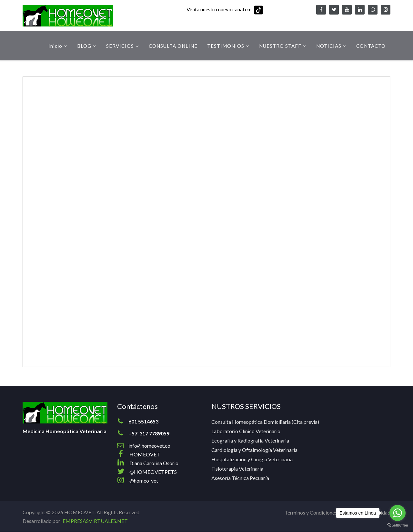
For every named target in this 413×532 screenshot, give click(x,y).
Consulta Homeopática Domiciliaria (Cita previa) (265, 422)
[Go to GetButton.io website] (398, 525)
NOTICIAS (329, 46)
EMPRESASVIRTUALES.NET (95, 521)
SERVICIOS (120, 46)
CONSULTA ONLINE (173, 46)
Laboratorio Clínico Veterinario (246, 431)
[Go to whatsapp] (398, 513)
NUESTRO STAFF (280, 46)
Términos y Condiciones (311, 512)
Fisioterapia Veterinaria (237, 469)
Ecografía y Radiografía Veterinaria (250, 440)
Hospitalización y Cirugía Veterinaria (252, 459)
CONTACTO (371, 46)
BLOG (84, 46)
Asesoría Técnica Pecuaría (240, 478)
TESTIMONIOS (226, 46)
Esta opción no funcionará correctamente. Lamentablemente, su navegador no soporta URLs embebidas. (206, 222)
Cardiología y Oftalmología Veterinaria (254, 450)
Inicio (55, 46)
